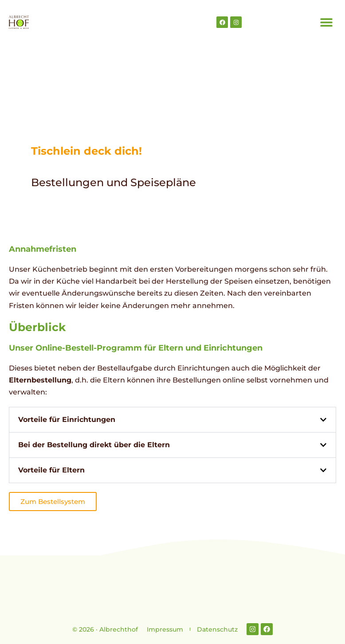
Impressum (165, 629)
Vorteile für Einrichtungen (67, 420)
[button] (326, 22)
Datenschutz (217, 629)
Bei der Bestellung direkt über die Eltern (94, 445)
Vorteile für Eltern (51, 470)
